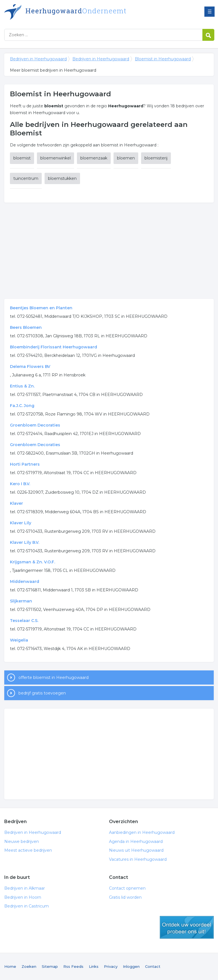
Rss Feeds (73, 966)
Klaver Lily (21, 523)
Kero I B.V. (20, 484)
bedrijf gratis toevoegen (42, 693)
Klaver (16, 503)
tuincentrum (26, 178)
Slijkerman (21, 601)
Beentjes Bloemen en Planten (41, 308)
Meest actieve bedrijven (28, 850)
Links (94, 966)
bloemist (22, 158)
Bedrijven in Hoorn (23, 897)
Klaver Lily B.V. (25, 542)
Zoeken (29, 966)
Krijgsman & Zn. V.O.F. (33, 562)
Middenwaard (25, 581)
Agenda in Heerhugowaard (136, 841)
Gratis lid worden (125, 897)
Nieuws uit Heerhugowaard (136, 850)
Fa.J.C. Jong (22, 406)
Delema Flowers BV (30, 367)
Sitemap (50, 966)
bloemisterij (156, 158)
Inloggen (131, 966)
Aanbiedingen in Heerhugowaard (142, 832)
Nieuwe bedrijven (22, 841)
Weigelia (19, 640)
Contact (153, 966)
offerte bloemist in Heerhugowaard (54, 678)
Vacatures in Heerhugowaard (138, 859)
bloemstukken (62, 178)
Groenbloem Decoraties (35, 425)
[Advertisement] (109, 251)
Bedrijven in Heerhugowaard (75, 12)
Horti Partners (25, 464)
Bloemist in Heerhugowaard (163, 59)
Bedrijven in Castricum (27, 906)
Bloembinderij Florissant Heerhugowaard (54, 347)
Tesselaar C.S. (24, 621)
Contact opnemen (127, 888)
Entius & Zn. (22, 386)
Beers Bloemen (26, 327)
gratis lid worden (187, 927)
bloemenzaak (94, 158)
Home (10, 966)
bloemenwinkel (55, 158)
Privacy (111, 966)
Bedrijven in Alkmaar (25, 888)
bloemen (126, 158)
